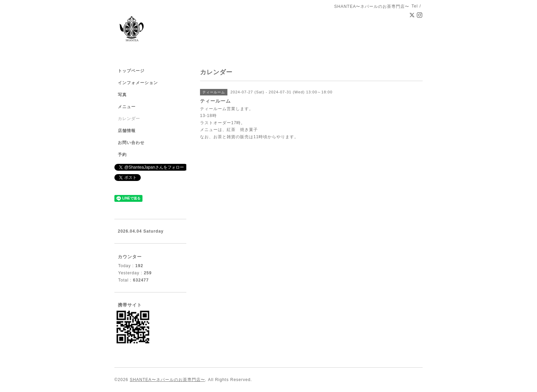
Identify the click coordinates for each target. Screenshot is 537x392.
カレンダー (129, 119)
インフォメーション (138, 83)
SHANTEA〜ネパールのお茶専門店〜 (167, 380)
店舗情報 (127, 131)
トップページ (131, 71)
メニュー (127, 107)
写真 (122, 95)
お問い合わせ (131, 143)
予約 (122, 155)
